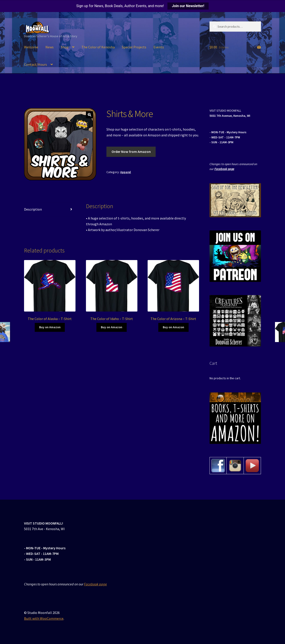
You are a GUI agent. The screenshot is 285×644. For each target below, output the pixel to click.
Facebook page (224, 169)
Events (159, 47)
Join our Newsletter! (188, 6)
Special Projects (134, 47)
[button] (90, 115)
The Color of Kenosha (98, 47)
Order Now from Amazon (131, 152)
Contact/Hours (36, 64)
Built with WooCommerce (44, 618)
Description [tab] (33, 209)
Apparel (126, 172)
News (50, 47)
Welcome (31, 47)
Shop (65, 47)
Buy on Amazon (50, 327)
